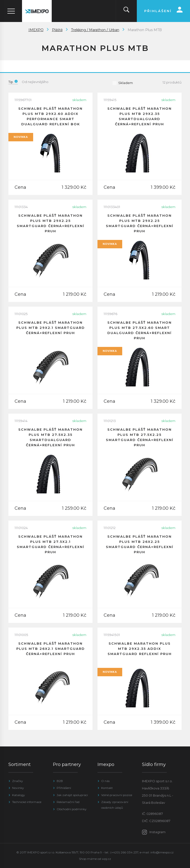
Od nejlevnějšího (35, 82)
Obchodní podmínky (72, 809)
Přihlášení (64, 788)
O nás (105, 781)
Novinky (18, 788)
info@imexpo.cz (162, 852)
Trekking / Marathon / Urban (95, 30)
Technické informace (27, 802)
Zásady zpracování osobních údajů (115, 805)
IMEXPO (36, 30)
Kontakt (107, 788)
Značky (18, 781)
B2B (60, 781)
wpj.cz (106, 859)
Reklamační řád (68, 802)
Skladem (123, 83)
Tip (13, 82)
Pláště (57, 30)
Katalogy (19, 795)
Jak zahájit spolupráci (72, 795)
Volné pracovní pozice (117, 795)
